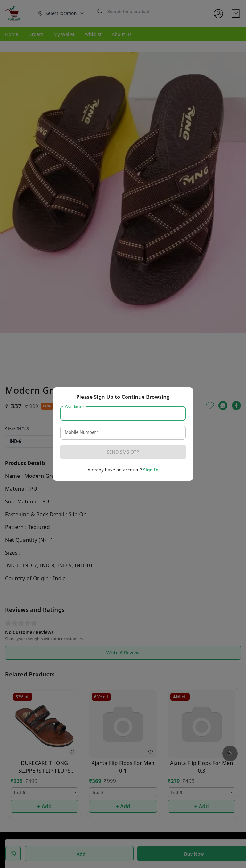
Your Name (74, 407)
